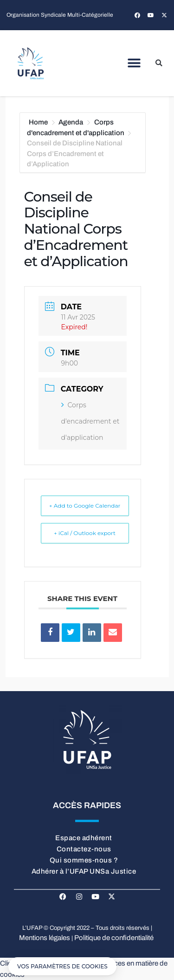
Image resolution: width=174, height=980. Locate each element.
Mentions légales (45, 938)
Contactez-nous (84, 849)
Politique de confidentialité (114, 938)
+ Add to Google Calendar (85, 506)
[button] (134, 63)
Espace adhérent (84, 838)
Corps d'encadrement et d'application (90, 421)
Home (39, 122)
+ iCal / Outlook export (85, 533)
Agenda (71, 122)
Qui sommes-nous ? (84, 860)
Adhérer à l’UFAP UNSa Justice (84, 871)
